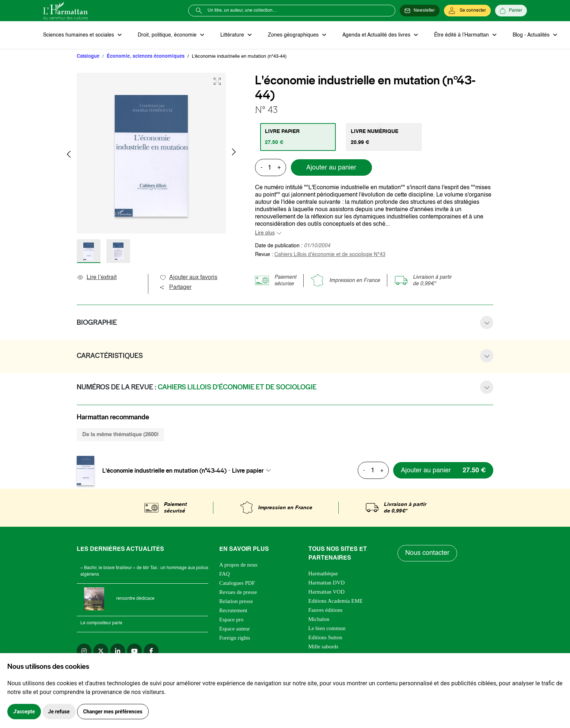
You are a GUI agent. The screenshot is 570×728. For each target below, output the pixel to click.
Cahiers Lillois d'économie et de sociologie (330, 255)
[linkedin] (118, 651)
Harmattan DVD (327, 583)
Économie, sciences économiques (146, 56)
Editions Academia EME (336, 601)
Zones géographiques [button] (294, 35)
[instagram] (84, 651)
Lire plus (265, 233)
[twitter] (101, 651)
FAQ (225, 574)
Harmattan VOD (326, 592)
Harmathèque (323, 573)
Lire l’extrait (97, 278)
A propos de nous (238, 565)
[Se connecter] (467, 11)
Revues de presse (238, 592)
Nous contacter (427, 553)
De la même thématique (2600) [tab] (120, 434)
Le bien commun (327, 628)
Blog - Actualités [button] (532, 35)
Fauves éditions (326, 610)
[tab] (298, 137)
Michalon (319, 619)
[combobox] (254, 470)
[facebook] (151, 651)
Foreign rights (235, 638)
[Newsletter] (420, 11)
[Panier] (511, 11)
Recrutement (233, 610)
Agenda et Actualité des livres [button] (377, 35)
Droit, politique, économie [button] (168, 35)
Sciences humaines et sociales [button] (79, 35)
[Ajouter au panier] (443, 470)
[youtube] (134, 651)
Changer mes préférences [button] (113, 712)
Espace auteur (235, 629)
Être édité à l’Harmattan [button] (462, 35)
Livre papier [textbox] (248, 470)
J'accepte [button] (24, 712)
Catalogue (88, 56)
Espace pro (231, 620)
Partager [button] (175, 287)
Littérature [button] (233, 35)
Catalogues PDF (237, 583)
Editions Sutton (325, 637)
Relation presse (236, 601)
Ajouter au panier (331, 168)
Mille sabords (323, 647)
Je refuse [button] (59, 712)
